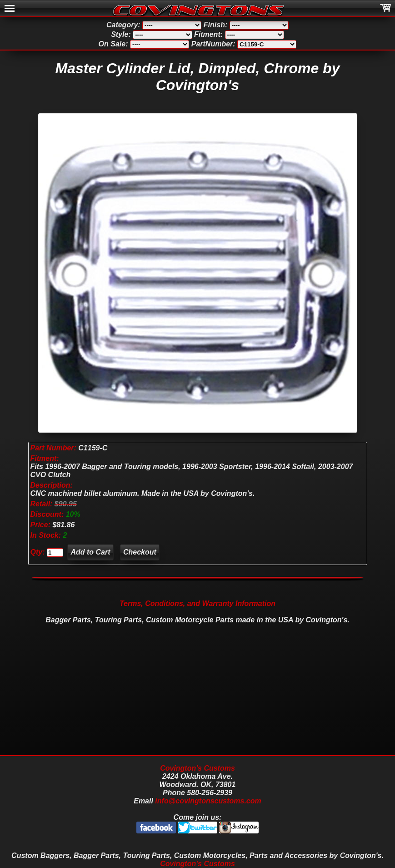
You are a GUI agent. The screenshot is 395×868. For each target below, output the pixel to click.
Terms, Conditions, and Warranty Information (197, 603)
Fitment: (45, 458)
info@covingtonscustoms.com (208, 801)
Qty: (38, 552)
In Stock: (47, 535)
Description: (52, 485)
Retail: (42, 504)
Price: (40, 525)
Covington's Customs (197, 768)
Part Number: (53, 448)
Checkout (140, 552)
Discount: (48, 514)
